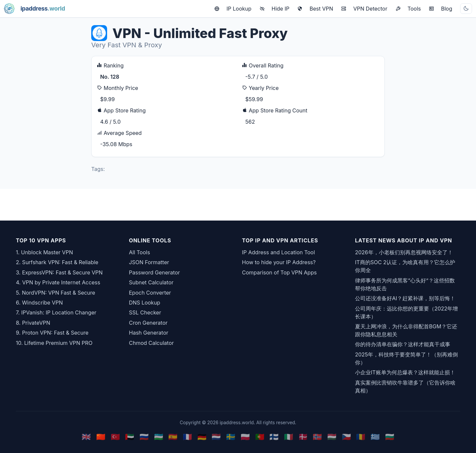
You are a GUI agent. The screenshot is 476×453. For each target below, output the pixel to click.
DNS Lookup (145, 303)
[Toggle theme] (466, 9)
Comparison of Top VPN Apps (279, 272)
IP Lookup (233, 9)
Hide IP (275, 9)
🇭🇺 (332, 437)
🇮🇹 (289, 437)
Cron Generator (148, 323)
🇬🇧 (86, 437)
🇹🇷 (115, 437)
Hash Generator (149, 333)
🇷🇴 (361, 437)
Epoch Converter (150, 293)
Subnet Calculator (151, 282)
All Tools (139, 252)
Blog (440, 9)
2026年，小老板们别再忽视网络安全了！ (404, 252)
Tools (408, 9)
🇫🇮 (274, 437)
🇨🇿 (346, 437)
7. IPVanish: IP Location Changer (56, 312)
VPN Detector (364, 9)
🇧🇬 (390, 437)
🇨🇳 (101, 437)
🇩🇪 (202, 437)
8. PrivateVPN (33, 323)
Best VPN (315, 9)
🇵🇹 (260, 437)
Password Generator (154, 272)
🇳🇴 (317, 437)
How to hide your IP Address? (279, 262)
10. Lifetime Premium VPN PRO (54, 343)
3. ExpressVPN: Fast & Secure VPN (59, 272)
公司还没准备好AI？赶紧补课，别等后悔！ (405, 298)
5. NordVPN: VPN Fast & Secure (56, 293)
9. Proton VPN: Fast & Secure (52, 333)
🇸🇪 (231, 437)
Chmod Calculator (151, 343)
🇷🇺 (144, 437)
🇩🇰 (303, 437)
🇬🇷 (375, 437)
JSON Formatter (149, 262)
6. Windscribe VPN (39, 303)
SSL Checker (145, 312)
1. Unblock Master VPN (44, 252)
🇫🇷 (187, 437)
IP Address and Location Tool (278, 252)
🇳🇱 (216, 437)
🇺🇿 (159, 437)
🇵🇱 (245, 437)
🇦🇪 (130, 437)
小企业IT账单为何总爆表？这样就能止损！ (405, 372)
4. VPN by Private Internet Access (58, 282)
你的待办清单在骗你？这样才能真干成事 (403, 344)
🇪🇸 (173, 437)
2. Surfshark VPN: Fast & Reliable (57, 262)
